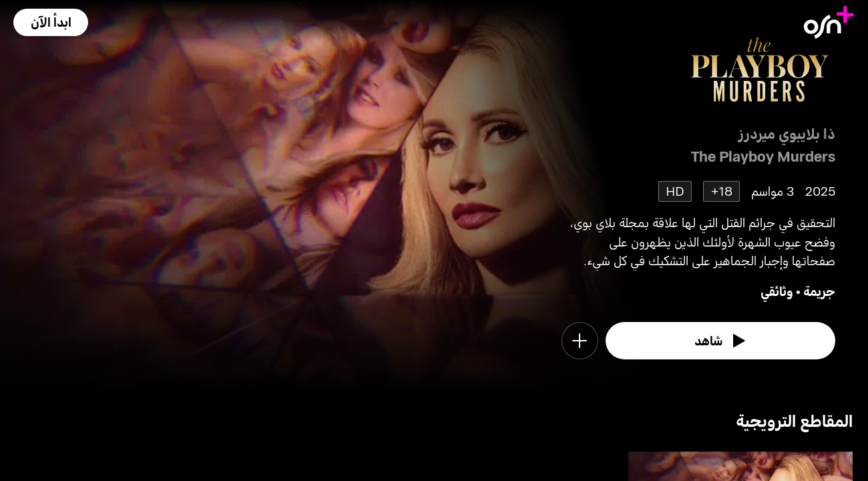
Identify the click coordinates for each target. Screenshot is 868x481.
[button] (51, 22)
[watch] (720, 341)
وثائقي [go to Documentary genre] (777, 291)
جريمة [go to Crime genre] (819, 291)
